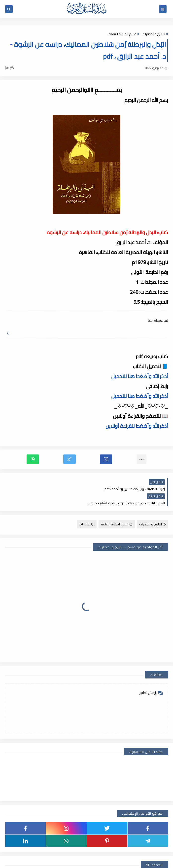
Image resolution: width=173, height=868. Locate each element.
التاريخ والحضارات (154, 34)
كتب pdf (87, 510)
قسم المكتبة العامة (122, 34)
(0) (9, 68)
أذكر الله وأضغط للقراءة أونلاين (137, 426)
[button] (106, 459)
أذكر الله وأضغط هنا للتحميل (140, 376)
